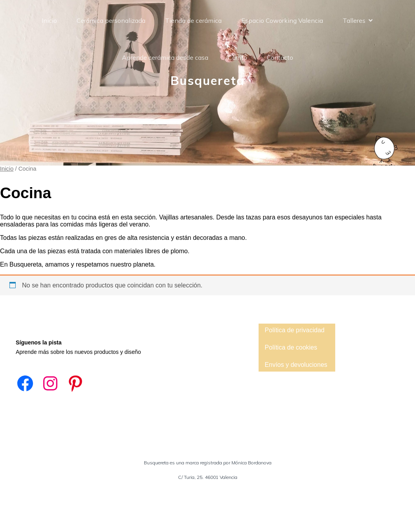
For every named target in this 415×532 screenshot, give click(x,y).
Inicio (49, 20)
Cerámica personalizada (111, 20)
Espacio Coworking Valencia (282, 20)
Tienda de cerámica (193, 20)
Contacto (280, 57)
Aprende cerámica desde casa (165, 57)
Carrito (238, 57)
